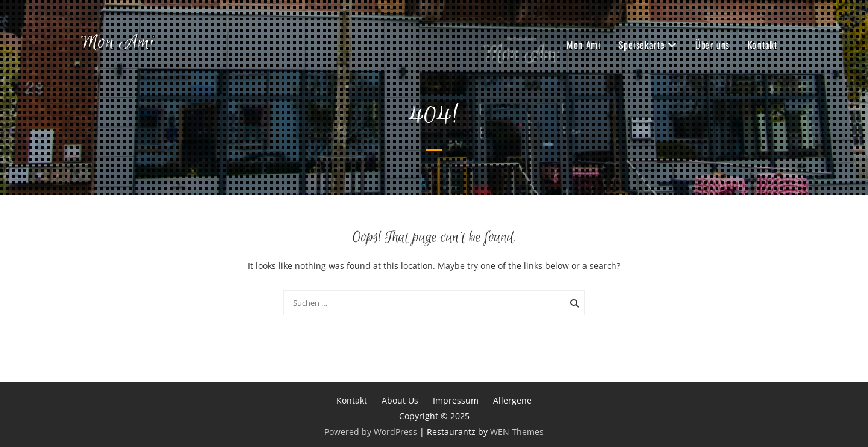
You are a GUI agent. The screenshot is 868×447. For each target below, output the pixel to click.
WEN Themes (517, 432)
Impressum (456, 400)
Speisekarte (642, 45)
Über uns (712, 45)
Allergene (512, 400)
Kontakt (763, 45)
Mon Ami (118, 43)
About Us (400, 400)
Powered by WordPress (371, 432)
